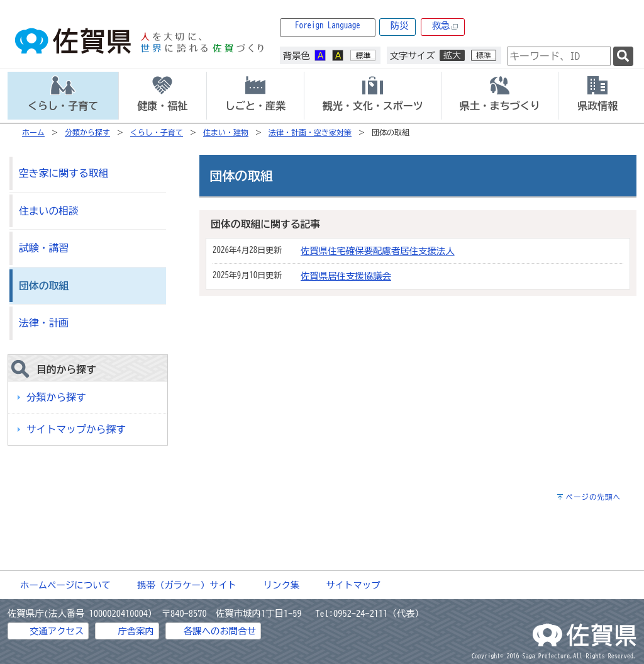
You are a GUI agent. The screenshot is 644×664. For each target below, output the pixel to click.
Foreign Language (328, 25)
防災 (400, 25)
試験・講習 (44, 248)
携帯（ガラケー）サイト (187, 585)
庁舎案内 (136, 631)
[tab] (63, 96)
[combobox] (559, 56)
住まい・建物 (226, 132)
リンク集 (282, 585)
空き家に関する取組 (64, 173)
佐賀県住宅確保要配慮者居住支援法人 (378, 251)
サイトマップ (353, 585)
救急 (445, 26)
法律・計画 (44, 323)
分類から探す (87, 132)
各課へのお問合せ (220, 631)
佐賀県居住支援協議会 (346, 276)
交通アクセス (57, 631)
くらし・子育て (157, 132)
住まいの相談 (49, 211)
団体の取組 (44, 286)
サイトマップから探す (76, 429)
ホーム (33, 132)
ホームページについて (65, 585)
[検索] (623, 56)
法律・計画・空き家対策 (310, 132)
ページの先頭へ (593, 497)
